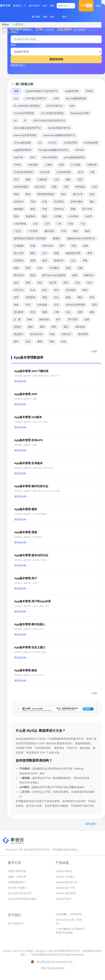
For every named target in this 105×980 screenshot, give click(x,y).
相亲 (28, 283)
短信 (66, 283)
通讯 (42, 327)
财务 (30, 319)
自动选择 (42, 305)
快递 (33, 246)
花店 (56, 305)
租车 (56, 290)
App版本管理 (72, 91)
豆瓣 (17, 319)
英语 (94, 305)
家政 (45, 216)
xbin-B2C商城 (50, 157)
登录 (64, 17)
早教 (85, 261)
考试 (28, 305)
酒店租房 (80, 327)
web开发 (18, 157)
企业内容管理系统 (23, 172)
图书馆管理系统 (46, 194)
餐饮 (40, 342)
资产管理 (73, 319)
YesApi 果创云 (64, 871)
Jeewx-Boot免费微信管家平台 (59, 135)
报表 (86, 246)
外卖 (45, 202)
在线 (92, 194)
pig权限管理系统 (23, 150)
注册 (52, 17)
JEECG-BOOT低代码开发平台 (49, 121)
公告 (56, 179)
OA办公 (53, 143)
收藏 (56, 253)
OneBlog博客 (91, 143)
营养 (33, 312)
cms (16, 98)
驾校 (52, 342)
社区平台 (19, 290)
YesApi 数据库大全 (67, 882)
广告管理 (33, 231)
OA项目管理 (70, 143)
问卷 (52, 334)
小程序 (88, 216)
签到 (85, 290)
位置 (92, 172)
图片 (64, 194)
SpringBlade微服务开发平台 (53, 150)
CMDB (89, 91)
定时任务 (59, 209)
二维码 (48, 165)
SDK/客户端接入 (18, 888)
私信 (33, 290)
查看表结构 (20, 381)
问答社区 (66, 334)
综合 (56, 297)
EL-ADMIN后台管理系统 (27, 106)
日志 (73, 261)
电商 (75, 275)
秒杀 (45, 290)
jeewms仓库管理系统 (25, 135)
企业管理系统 (64, 172)
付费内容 (92, 165)
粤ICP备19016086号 (53, 968)
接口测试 (36, 17)
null (40, 143)
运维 (87, 319)
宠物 (73, 209)
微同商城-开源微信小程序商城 (30, 238)
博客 (54, 187)
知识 (40, 283)
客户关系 (87, 209)
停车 (16, 179)
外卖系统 (59, 202)
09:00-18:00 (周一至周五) (69, 922)
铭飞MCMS (37, 334)
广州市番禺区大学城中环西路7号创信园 (70, 931)
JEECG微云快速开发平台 (27, 128)
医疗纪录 (40, 187)
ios (15, 121)
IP (25, 121)
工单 (59, 224)
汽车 (40, 268)
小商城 (58, 216)
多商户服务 (77, 202)
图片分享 (78, 194)
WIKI (33, 157)
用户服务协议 (16, 923)
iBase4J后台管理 (80, 113)
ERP (72, 106)
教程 (45, 17)
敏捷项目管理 (73, 253)
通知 (30, 327)
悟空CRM (47, 246)
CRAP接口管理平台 (36, 98)
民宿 (28, 268)
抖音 (74, 246)
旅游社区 (59, 261)
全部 (16, 91)
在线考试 (19, 202)
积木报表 (71, 290)
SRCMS (80, 150)
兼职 (68, 179)
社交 (78, 283)
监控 (16, 283)
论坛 (68, 312)
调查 (92, 312)
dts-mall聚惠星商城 (76, 98)
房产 (62, 246)
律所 (75, 231)
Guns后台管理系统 (24, 113)
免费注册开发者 (17, 871)
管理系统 (30, 297)
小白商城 (73, 216)
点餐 (80, 268)
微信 (87, 231)
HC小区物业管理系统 (52, 113)
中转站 (17, 165)
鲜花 (63, 342)
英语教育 (19, 312)
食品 (28, 342)
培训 (33, 202)
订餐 (56, 312)
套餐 (86, 5)
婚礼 (92, 202)
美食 (16, 305)
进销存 (17, 327)
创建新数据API (17, 882)
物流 (33, 275)
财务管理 (44, 319)
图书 (28, 194)
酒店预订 (19, 334)
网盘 (68, 297)
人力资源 (75, 165)
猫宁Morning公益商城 (54, 275)
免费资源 (18, 24)
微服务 (56, 238)
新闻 (33, 261)
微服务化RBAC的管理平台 (81, 238)
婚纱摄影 (19, 209)
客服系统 (30, 216)
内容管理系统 (21, 187)
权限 (16, 268)
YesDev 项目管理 (66, 893)
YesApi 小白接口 (65, 877)
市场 (71, 224)
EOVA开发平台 (55, 106)
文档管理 (19, 261)
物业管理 (19, 275)
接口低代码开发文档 (20, 893)
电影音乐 (89, 275)
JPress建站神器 (22, 143)
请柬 (80, 312)
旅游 (45, 261)
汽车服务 (54, 268)
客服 (16, 216)
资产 (58, 319)
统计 (45, 6)
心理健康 (19, 246)
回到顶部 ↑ (91, 824)
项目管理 (83, 334)
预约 (16, 342)
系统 (45, 297)
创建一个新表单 (17, 877)
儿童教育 (42, 179)
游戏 (68, 268)
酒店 (66, 327)
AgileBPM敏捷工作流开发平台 (42, 91)
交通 (61, 165)
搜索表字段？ (18, 65)
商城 (16, 194)
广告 (82, 224)
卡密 (66, 187)
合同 (94, 187)
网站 (80, 297)
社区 (89, 283)
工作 (47, 224)
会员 (80, 172)
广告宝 (17, 231)
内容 (80, 179)
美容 (92, 297)
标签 (13, 45)
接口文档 (19, 253)
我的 (52, 6)
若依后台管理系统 (75, 305)
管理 (16, 297)
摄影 (33, 253)
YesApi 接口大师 (65, 888)
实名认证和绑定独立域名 (22, 899)
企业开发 (45, 172)
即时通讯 (80, 187)
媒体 (33, 209)
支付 (45, 253)
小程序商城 (20, 224)
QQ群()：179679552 (69, 914)
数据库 (18, 6)
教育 (90, 253)
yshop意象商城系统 (74, 157)
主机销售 (33, 165)
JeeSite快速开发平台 (59, 128)
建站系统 (49, 231)
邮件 (54, 327)
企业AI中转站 (64, 899)
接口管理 (35, 6)
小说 (35, 224)
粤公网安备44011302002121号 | (53, 962)
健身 (28, 179)
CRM (56, 98)
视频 (45, 312)
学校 (45, 209)
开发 (64, 231)
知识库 (53, 283)
